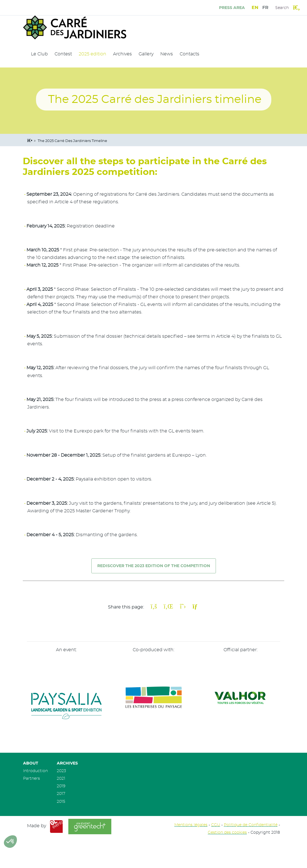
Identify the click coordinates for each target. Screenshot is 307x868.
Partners (31, 778)
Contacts (189, 54)
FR (265, 8)
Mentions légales (191, 825)
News (167, 54)
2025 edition (92, 54)
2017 (61, 794)
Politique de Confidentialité (251, 825)
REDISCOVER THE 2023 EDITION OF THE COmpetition (154, 566)
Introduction (35, 771)
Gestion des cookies (227, 832)
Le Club (39, 54)
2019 (61, 786)
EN (255, 8)
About (31, 763)
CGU (216, 825)
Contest (63, 54)
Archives (122, 54)
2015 (61, 802)
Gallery (146, 54)
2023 (61, 771)
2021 (61, 778)
